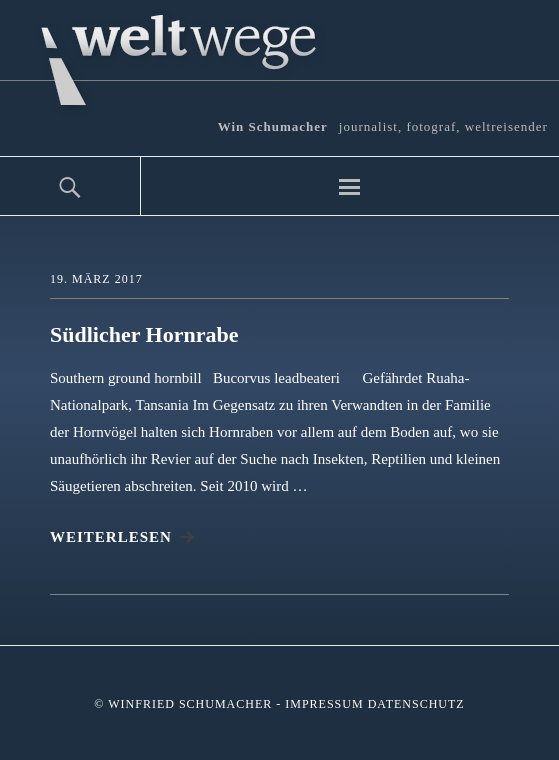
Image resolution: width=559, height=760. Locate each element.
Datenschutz (416, 704)
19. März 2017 (96, 279)
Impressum (324, 704)
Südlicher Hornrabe (144, 334)
